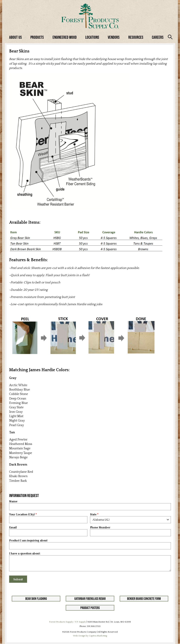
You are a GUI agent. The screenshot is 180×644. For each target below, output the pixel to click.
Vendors (114, 37)
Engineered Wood (65, 37)
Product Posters (90, 608)
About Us (15, 37)
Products (37, 37)
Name (13, 502)
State (93, 515)
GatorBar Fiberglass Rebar (90, 599)
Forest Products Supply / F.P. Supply (67, 622)
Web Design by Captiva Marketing (90, 636)
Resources (136, 37)
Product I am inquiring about (28, 541)
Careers (158, 37)
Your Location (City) (22, 515)
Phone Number (100, 528)
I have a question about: (25, 554)
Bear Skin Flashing (36, 599)
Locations (92, 37)
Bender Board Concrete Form (144, 599)
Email (13, 528)
